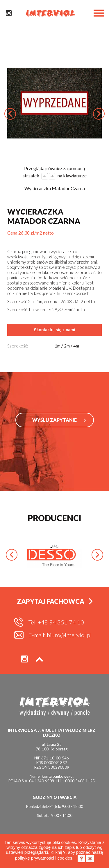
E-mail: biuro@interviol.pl (60, 635)
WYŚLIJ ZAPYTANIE (54, 420)
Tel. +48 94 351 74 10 (56, 622)
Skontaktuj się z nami (54, 330)
